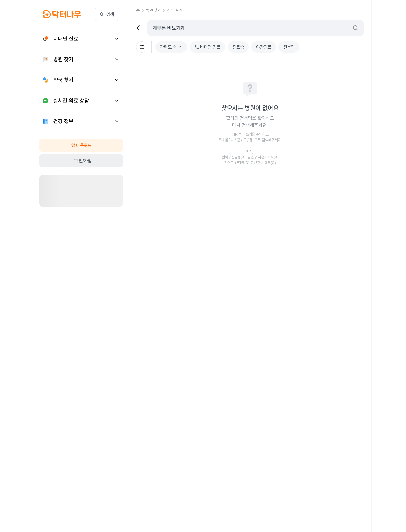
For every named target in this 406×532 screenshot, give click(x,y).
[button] (141, 10)
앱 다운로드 (81, 145)
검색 (107, 14)
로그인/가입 (81, 161)
